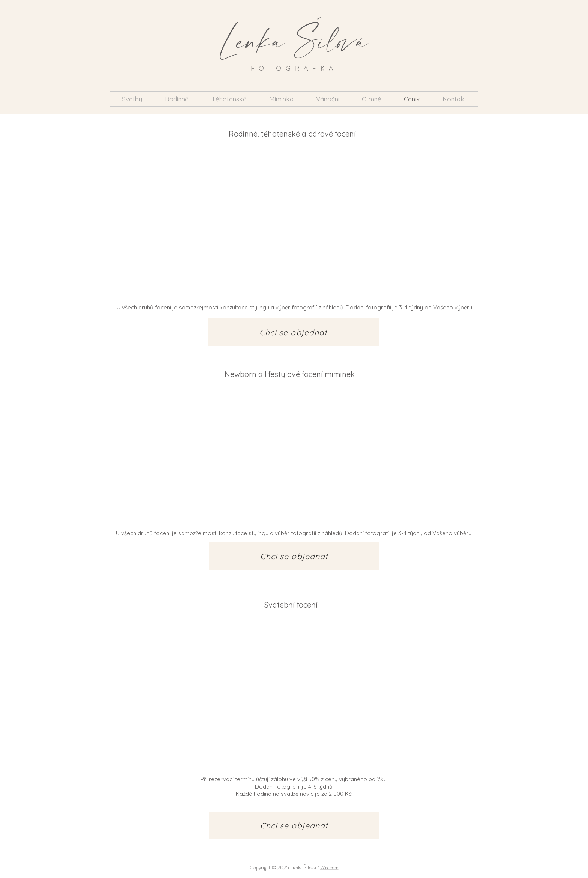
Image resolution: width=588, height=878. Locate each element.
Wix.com (329, 867)
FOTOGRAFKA (294, 68)
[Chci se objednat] (293, 332)
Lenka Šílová (294, 40)
